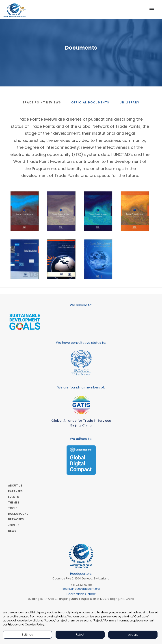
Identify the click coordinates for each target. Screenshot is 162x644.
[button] (152, 9)
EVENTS (13, 497)
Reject (80, 635)
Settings (27, 635)
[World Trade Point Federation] (14, 10)
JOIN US (14, 525)
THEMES (14, 502)
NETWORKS (16, 519)
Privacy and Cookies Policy (26, 624)
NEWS (12, 531)
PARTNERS (15, 491)
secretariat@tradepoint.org (81, 589)
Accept (133, 635)
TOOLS (13, 508)
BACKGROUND (18, 514)
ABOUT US (15, 486)
